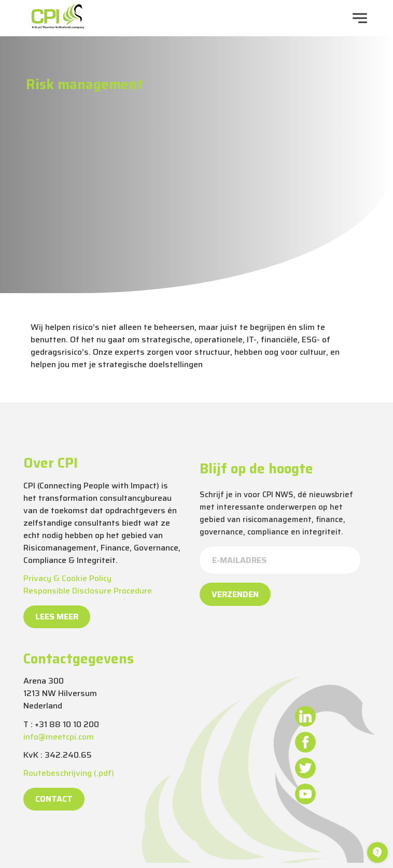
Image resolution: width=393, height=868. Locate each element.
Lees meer (57, 617)
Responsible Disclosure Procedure (88, 591)
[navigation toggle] (360, 18)
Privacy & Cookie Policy (67, 578)
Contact (54, 799)
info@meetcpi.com (59, 737)
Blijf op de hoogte (256, 469)
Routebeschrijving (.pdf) (69, 773)
